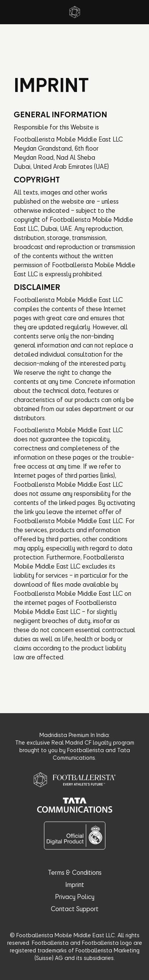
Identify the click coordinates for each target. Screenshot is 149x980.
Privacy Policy (75, 897)
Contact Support (75, 909)
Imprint (75, 884)
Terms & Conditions (75, 872)
